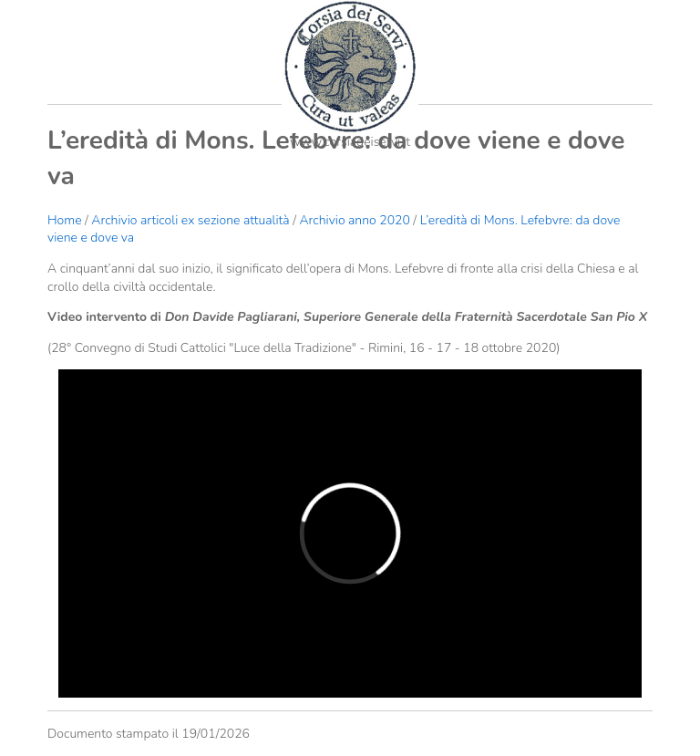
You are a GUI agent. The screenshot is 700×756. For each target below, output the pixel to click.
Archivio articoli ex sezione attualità (192, 220)
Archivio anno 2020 (354, 220)
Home (64, 220)
